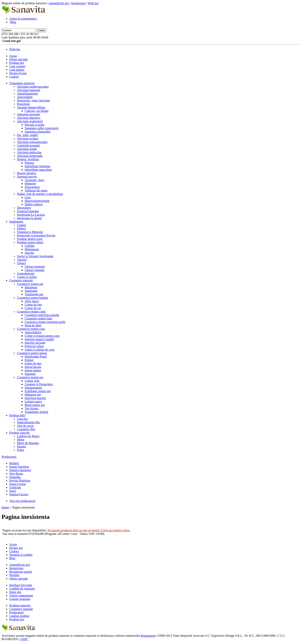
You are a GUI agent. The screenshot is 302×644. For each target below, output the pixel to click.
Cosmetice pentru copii (31, 312)
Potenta (29, 163)
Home (5, 507)
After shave (32, 301)
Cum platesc (17, 70)
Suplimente (16, 222)
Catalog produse (19, 616)
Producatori (16, 612)
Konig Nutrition (19, 467)
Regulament (148, 636)
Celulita (30, 246)
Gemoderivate (26, 273)
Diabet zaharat (34, 204)
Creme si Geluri (27, 277)
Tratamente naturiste (22, 83)
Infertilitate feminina (37, 166)
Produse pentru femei (30, 242)
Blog (13, 22)
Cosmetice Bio (26, 429)
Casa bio (22, 419)
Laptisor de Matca (28, 436)
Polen (20, 450)
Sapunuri (30, 374)
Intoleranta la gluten (29, 218)
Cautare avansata (20, 599)
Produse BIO (17, 415)
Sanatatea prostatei (29, 114)
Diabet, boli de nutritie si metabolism (40, 194)
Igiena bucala (33, 367)
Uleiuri (21, 263)
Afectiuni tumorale (29, 90)
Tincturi (22, 260)
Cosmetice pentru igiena (32, 353)
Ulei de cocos (25, 426)
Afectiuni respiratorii (30, 121)
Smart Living (17, 484)
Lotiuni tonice (33, 401)
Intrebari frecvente (21, 585)
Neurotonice (32, 187)
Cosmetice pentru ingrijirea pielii (45, 322)
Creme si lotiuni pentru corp (42, 336)
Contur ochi (32, 381)
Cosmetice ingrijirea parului (42, 315)
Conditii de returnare (22, 589)
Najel (13, 491)
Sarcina (29, 253)
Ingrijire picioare (35, 343)
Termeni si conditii (21, 555)
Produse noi (17, 63)
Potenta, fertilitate (28, 159)
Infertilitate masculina (38, 170)
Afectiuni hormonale (30, 156)
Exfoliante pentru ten (38, 391)
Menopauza (32, 249)
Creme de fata (33, 305)
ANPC (24, 639)
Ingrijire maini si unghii (39, 339)
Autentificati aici (59, 3)
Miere (21, 440)
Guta (28, 197)
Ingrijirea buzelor (35, 398)
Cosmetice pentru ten (30, 377)
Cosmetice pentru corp (31, 329)
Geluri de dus (33, 363)
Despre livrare (18, 73)
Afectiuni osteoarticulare (32, 142)
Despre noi (16, 548)
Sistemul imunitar (28, 211)
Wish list (93, 3)
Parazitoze (23, 104)
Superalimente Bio (29, 422)
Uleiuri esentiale (35, 267)
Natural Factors (19, 494)
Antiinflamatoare (27, 94)
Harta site (15, 592)
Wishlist (14, 575)
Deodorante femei (36, 357)
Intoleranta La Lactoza (31, 215)
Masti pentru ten (35, 405)
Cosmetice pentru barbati (32, 298)
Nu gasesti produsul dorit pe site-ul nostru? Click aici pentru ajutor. (89, 530)
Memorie (30, 183)
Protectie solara (34, 346)
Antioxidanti (25, 97)
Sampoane (31, 291)
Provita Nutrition (20, 481)
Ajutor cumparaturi (21, 595)
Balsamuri (31, 287)
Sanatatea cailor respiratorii (42, 128)
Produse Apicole (19, 433)
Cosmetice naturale (21, 280)
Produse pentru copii (30, 239)
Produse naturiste (20, 605)
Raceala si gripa (34, 125)
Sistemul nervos (27, 177)
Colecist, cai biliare (37, 111)
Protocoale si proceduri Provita (36, 235)
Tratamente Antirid (36, 412)
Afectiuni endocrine (29, 152)
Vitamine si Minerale (30, 232)
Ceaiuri (21, 225)
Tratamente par (34, 294)
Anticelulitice (33, 332)
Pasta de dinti (33, 325)
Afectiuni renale (27, 149)
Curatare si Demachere (39, 384)
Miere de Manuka (28, 443)
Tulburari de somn (36, 190)
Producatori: (9, 457)
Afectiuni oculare (28, 139)
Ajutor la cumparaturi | (23, 19)
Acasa (13, 56)
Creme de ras (33, 308)
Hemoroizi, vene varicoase (33, 100)
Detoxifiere (24, 208)
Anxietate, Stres (34, 180)
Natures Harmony (20, 470)
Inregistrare (78, 3)
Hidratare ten (33, 395)
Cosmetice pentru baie (38, 318)
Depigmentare (33, 388)
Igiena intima (33, 370)
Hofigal (14, 463)
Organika (15, 477)
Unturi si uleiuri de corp (39, 350)
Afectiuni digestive (29, 118)
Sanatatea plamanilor (38, 132)
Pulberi (21, 228)
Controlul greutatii (28, 145)
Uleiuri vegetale (35, 270)
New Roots (16, 474)
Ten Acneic (32, 408)
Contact (14, 77)
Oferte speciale (18, 59)
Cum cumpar (17, 66)
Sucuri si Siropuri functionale (35, 256)
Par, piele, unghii (27, 135)
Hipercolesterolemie (37, 201)
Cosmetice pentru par (30, 284)
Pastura (21, 446)
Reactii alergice (27, 173)
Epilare (29, 360)
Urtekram (15, 487)
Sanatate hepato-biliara (31, 107)
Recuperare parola (21, 572)
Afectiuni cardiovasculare (33, 87)
